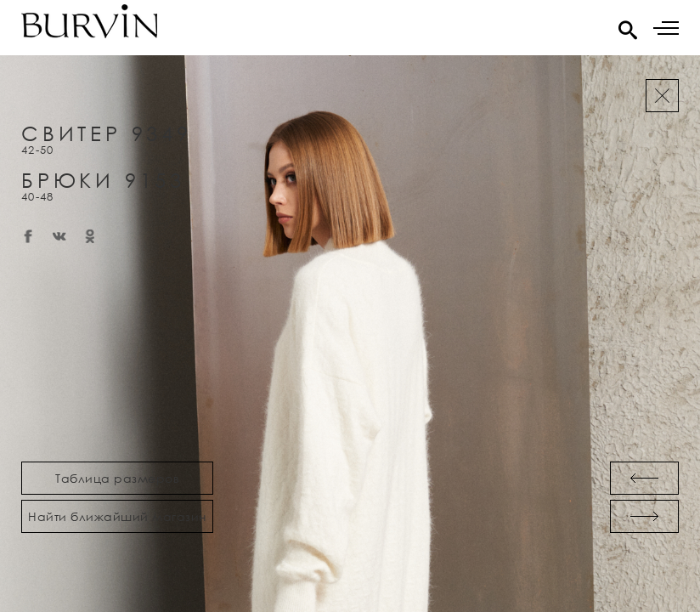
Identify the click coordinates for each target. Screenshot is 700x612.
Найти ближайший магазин (117, 516)
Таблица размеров (117, 478)
